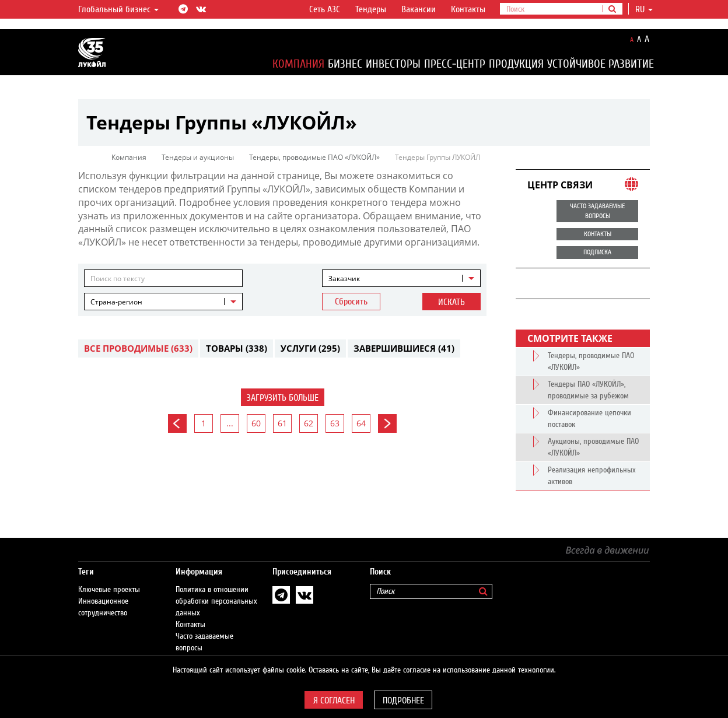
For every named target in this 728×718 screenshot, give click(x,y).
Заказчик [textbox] (344, 279)
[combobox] (401, 278)
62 (309, 423)
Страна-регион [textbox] (116, 302)
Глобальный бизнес (118, 9)
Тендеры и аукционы (198, 157)
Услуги (310, 348)
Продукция (516, 64)
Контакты (468, 9)
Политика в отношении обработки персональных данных (216, 590)
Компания (298, 64)
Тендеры (371, 9)
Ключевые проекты (109, 578)
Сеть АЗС (325, 9)
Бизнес (345, 64)
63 (335, 423)
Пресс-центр (455, 64)
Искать (452, 302)
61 (282, 423)
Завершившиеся (404, 348)
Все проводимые (138, 348)
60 (256, 423)
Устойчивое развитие (601, 64)
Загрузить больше (283, 398)
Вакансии (419, 9)
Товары (237, 348)
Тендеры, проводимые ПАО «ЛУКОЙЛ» (314, 157)
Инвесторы (393, 64)
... (230, 423)
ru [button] (644, 9)
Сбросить (351, 302)
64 (361, 423)
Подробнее (403, 701)
